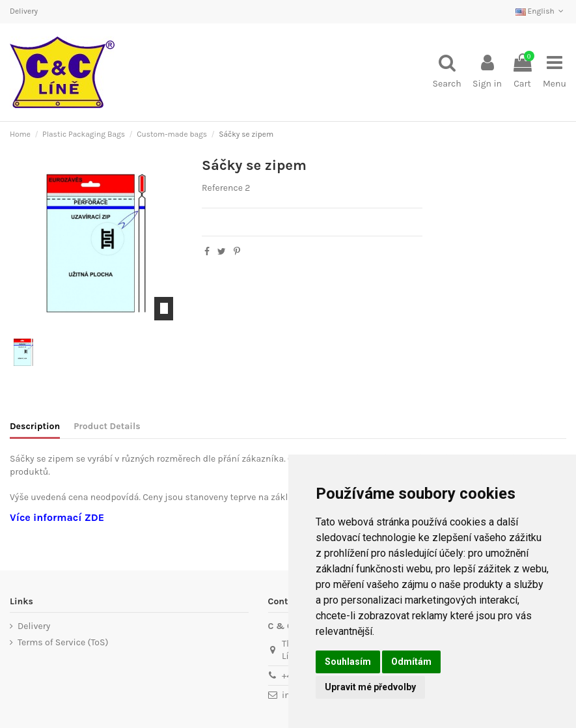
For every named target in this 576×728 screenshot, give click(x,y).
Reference (222, 188)
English (541, 11)
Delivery (24, 11)
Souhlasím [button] (348, 662)
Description (35, 426)
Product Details (107, 426)
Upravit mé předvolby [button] (370, 687)
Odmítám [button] (411, 662)
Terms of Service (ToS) (63, 642)
